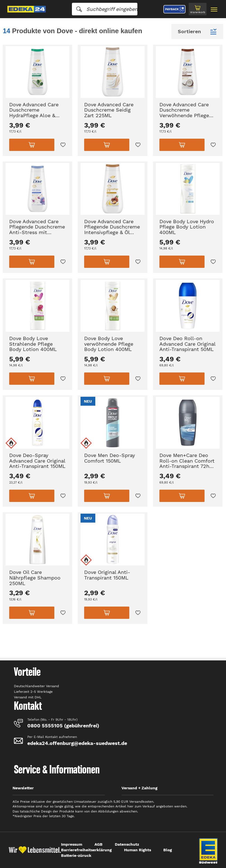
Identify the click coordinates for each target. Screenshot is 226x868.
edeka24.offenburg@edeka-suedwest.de (77, 743)
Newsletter (23, 788)
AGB (99, 844)
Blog (168, 850)
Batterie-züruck (76, 855)
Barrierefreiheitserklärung (86, 850)
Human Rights (138, 850)
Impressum (72, 844)
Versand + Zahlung (139, 788)
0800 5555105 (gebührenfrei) (63, 726)
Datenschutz (127, 844)
